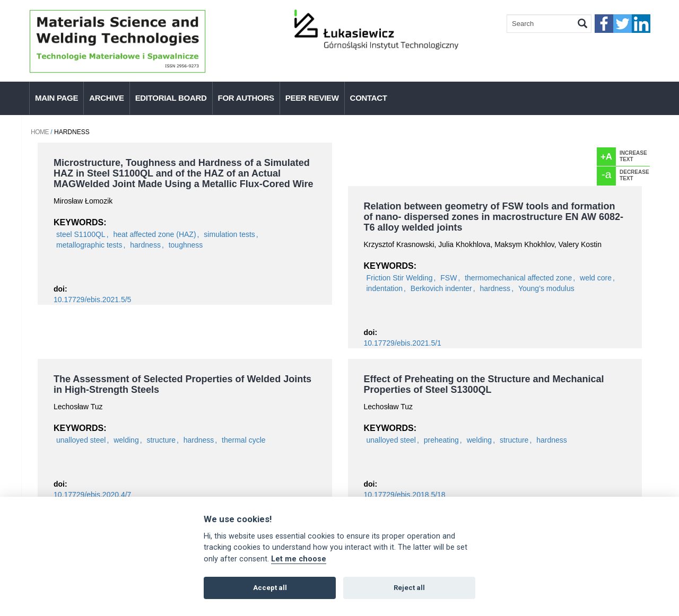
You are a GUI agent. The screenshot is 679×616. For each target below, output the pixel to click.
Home (40, 132)
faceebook (604, 24)
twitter (623, 24)
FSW (449, 278)
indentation (385, 288)
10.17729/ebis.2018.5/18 (405, 495)
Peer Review (312, 98)
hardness (145, 245)
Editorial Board (171, 98)
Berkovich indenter (441, 288)
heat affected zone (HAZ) (154, 234)
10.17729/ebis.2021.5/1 (403, 343)
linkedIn (641, 24)
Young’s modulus (546, 288)
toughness (186, 245)
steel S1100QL (81, 234)
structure (161, 440)
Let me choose (299, 559)
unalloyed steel (81, 440)
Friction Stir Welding (400, 278)
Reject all (409, 588)
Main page (56, 98)
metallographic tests (89, 245)
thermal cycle (243, 440)
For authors (246, 98)
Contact (369, 98)
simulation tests (229, 234)
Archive (106, 98)
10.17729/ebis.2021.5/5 (92, 300)
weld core (596, 278)
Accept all (270, 588)
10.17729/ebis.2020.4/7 (92, 495)
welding (126, 440)
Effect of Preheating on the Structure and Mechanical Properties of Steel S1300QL (484, 384)
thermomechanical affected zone (518, 278)
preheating (441, 440)
